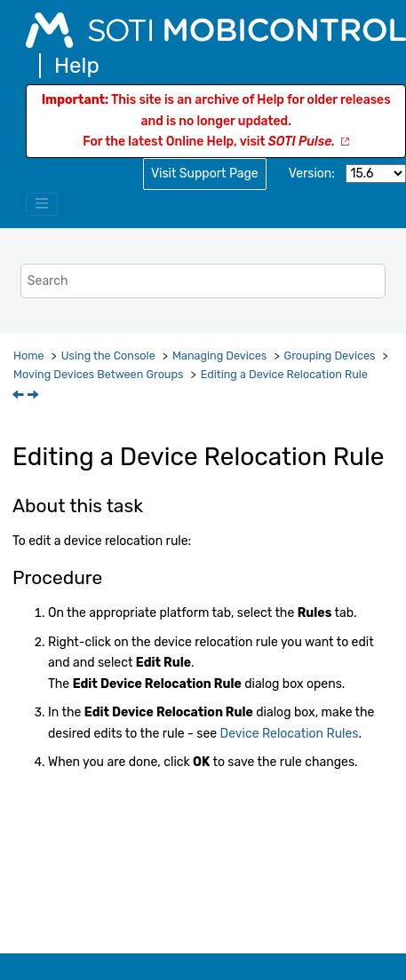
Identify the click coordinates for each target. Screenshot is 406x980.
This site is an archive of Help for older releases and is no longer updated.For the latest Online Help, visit (216, 121)
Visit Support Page (205, 174)
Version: (312, 174)
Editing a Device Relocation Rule (284, 374)
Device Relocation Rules (290, 734)
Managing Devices (219, 356)
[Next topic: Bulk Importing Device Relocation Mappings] (35, 396)
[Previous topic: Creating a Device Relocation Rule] (20, 396)
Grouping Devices (330, 356)
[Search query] (203, 281)
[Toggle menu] (42, 204)
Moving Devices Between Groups (98, 374)
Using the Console (108, 356)
